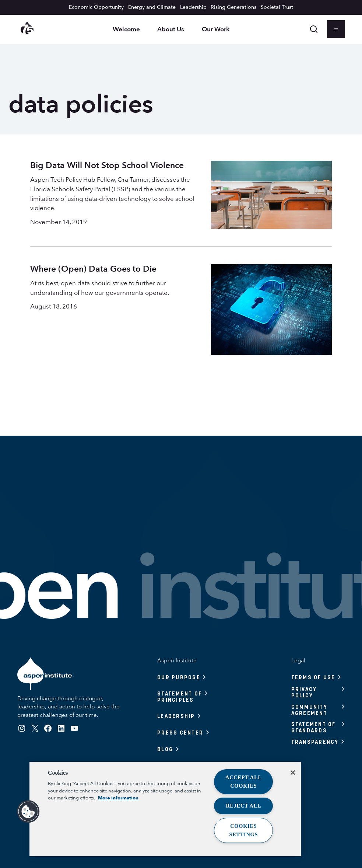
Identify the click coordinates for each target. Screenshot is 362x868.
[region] (165, 809)
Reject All (243, 806)
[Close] (293, 773)
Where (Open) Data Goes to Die (93, 269)
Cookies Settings (243, 830)
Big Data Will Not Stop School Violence (107, 165)
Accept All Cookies (244, 782)
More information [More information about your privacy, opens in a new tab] (118, 798)
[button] (28, 812)
